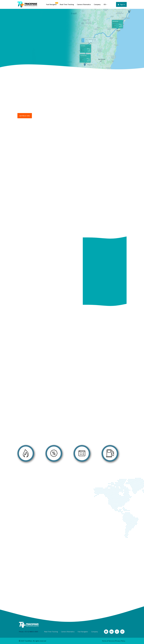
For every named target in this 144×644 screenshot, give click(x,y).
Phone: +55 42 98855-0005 (28, 632)
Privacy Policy (120, 641)
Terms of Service (108, 641)
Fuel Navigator (51, 4)
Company (97, 4)
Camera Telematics (84, 4)
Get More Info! (25, 116)
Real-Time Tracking (67, 4)
